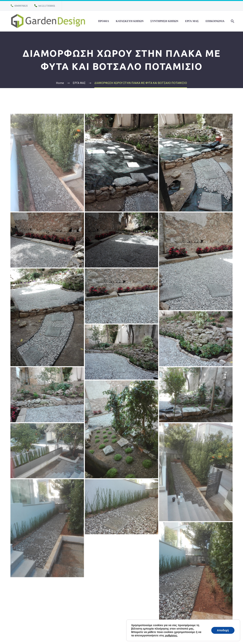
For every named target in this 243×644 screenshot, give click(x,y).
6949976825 (21, 6)
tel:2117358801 (47, 6)
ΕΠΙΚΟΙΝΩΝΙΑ (215, 21)
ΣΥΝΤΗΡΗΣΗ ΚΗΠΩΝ (164, 21)
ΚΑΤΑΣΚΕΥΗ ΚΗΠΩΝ (130, 21)
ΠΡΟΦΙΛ (104, 21)
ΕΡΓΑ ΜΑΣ (192, 21)
